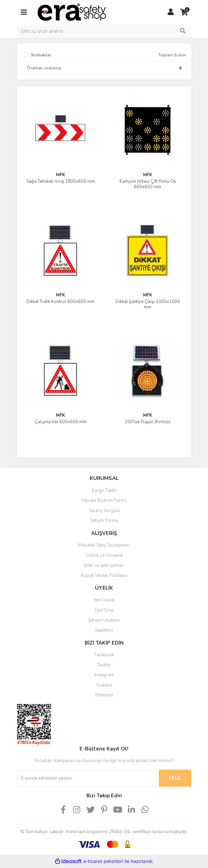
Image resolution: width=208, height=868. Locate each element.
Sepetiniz (104, 630)
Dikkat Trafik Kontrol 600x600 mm (60, 302)
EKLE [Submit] (175, 778)
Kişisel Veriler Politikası (104, 576)
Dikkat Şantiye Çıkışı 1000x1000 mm (148, 304)
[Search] (104, 31)
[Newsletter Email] (88, 778)
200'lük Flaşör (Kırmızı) (148, 422)
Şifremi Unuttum (104, 620)
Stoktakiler (41, 55)
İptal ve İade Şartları (104, 565)
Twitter (104, 665)
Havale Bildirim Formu (104, 500)
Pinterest (104, 695)
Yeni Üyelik (104, 600)
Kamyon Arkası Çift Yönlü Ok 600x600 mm (148, 184)
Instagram (104, 675)
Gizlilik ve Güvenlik (104, 555)
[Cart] (184, 12)
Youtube (104, 685)
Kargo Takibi (104, 491)
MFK (61, 175)
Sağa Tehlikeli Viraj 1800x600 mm (61, 181)
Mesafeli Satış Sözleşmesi (104, 545)
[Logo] (72, 12)
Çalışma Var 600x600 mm (61, 422)
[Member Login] (171, 12)
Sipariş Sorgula (104, 511)
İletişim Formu (104, 521)
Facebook (104, 655)
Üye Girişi (104, 610)
